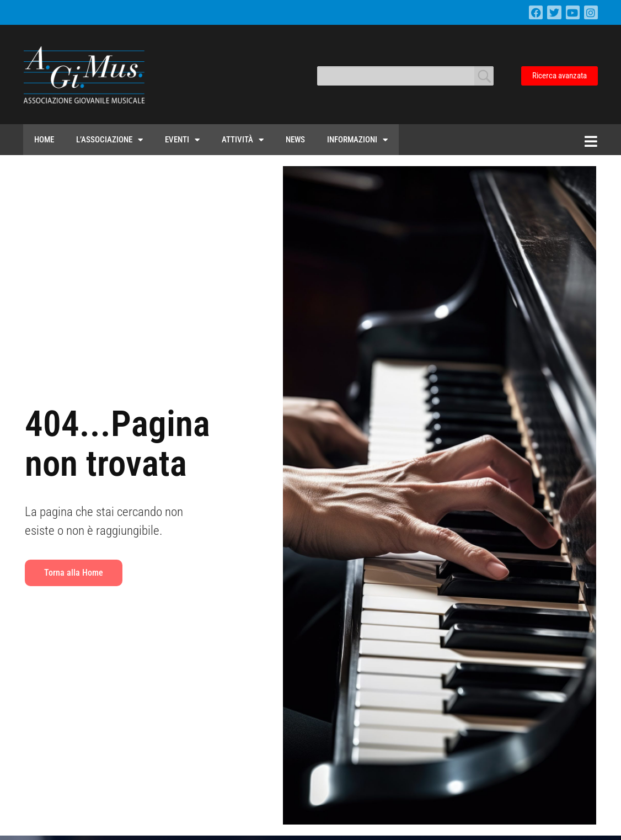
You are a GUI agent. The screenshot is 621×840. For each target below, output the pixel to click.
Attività (243, 140)
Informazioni (357, 140)
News (295, 140)
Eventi (182, 140)
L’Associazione (109, 140)
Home (44, 140)
